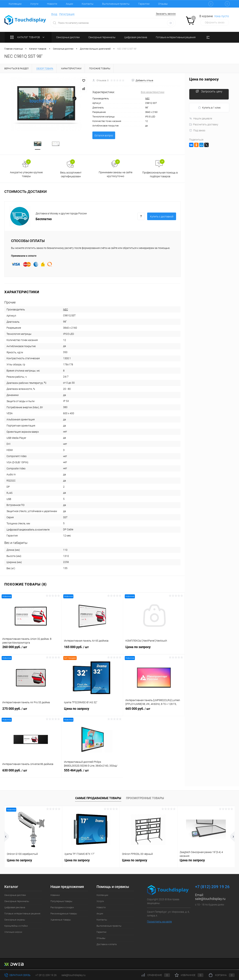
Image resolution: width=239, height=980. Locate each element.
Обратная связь (17, 975)
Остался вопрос (104, 135)
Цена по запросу (154, 649)
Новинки (55, 896)
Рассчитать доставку (204, 124)
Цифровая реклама (15, 908)
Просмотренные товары (145, 799)
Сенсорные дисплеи (15, 896)
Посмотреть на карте (159, 922)
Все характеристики (153, 92)
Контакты (88, 4)
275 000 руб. (31, 711)
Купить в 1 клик (209, 108)
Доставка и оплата (107, 945)
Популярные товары (61, 902)
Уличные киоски (13, 933)
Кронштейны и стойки (16, 926)
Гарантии (144, 4)
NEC (147, 98)
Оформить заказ (215, 22)
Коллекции (15, 4)
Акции (69, 4)
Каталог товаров (28, 37)
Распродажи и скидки (62, 908)
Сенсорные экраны (15, 920)
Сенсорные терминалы (17, 902)
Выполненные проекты (116, 4)
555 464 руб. (92, 773)
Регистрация (67, 14)
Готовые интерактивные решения (22, 914)
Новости (52, 4)
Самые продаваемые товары (98, 799)
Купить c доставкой (162, 217)
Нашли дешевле (201, 118)
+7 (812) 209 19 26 (46, 975)
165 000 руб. (92, 650)
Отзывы (163, 4)
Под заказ (197, 130)
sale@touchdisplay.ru (210, 899)
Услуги (34, 4)
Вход (54, 14)
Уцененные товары (61, 920)
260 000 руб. (31, 650)
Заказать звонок (166, 14)
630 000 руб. (31, 773)
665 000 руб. (154, 711)
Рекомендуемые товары (64, 914)
